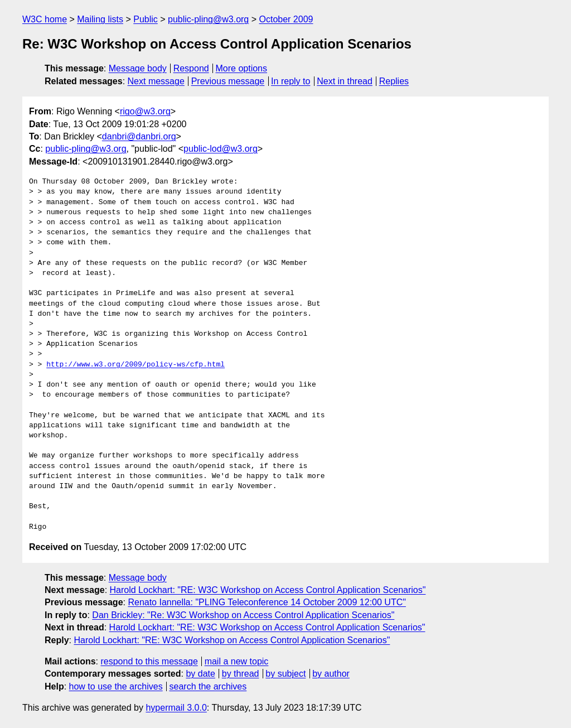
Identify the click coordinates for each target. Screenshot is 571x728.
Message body (138, 68)
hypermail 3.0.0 (176, 708)
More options (242, 68)
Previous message (228, 81)
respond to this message (149, 661)
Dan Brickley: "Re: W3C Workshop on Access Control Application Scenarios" (243, 615)
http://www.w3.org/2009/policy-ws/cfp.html (136, 365)
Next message (156, 81)
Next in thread (345, 81)
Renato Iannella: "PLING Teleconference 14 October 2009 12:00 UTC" (267, 602)
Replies (394, 81)
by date (200, 674)
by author (331, 674)
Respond (191, 68)
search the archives (208, 686)
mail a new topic (237, 661)
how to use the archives (116, 686)
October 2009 (286, 19)
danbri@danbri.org (139, 136)
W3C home (45, 19)
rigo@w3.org (145, 111)
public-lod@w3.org (221, 149)
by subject (285, 674)
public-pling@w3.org (208, 19)
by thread (241, 674)
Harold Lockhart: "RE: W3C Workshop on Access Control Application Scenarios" (268, 590)
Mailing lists (100, 19)
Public (146, 19)
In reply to (291, 81)
